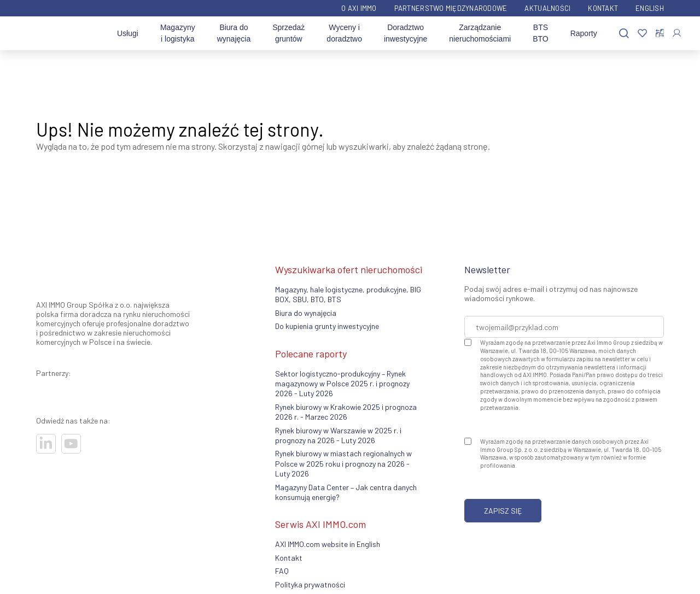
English (650, 8)
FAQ (282, 571)
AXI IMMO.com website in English (328, 544)
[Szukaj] (624, 34)
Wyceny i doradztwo (344, 33)
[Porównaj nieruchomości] (660, 33)
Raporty (584, 33)
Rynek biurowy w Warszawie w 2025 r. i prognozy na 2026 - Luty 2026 (338, 435)
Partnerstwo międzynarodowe (451, 8)
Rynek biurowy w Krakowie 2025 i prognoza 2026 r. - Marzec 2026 (346, 412)
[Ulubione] (642, 34)
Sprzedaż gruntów (288, 33)
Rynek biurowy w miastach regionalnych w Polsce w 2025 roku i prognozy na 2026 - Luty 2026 (343, 463)
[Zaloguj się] (677, 33)
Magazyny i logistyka (178, 33)
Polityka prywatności (310, 584)
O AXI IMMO (359, 8)
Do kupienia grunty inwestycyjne (327, 326)
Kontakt (603, 8)
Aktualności (547, 8)
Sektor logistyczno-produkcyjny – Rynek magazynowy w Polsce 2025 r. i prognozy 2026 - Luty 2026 (342, 384)
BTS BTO (541, 33)
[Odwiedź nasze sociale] (46, 444)
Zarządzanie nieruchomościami (480, 33)
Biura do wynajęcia (234, 33)
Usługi (128, 33)
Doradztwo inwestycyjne (406, 33)
